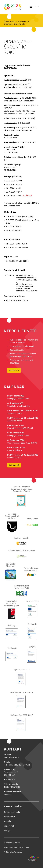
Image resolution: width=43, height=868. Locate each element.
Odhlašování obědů (12, 812)
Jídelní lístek (9, 826)
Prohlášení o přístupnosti (13, 852)
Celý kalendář (14, 465)
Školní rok (23, 22)
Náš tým (7, 831)
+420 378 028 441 (12, 757)
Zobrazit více (14, 370)
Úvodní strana (10, 22)
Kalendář (8, 821)
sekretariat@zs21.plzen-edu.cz (17, 765)
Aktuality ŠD (9, 817)
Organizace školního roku (15, 24)
